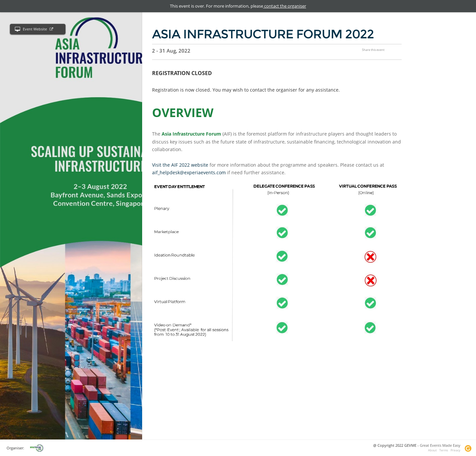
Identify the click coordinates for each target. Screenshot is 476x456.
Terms (444, 450)
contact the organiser (285, 6)
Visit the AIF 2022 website (180, 165)
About (432, 450)
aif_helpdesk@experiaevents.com (189, 172)
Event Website (34, 29)
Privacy (456, 450)
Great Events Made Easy (440, 445)
